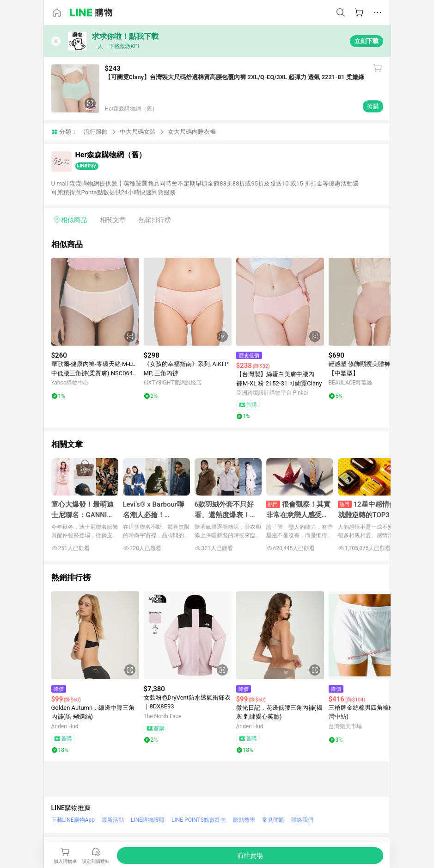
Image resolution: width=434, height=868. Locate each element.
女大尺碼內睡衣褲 (192, 132)
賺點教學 (244, 820)
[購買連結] (250, 856)
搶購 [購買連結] (373, 106)
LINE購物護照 (148, 820)
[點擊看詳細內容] (95, 302)
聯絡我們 (302, 820)
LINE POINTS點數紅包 (199, 820)
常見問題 (273, 820)
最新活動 (113, 820)
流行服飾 (96, 132)
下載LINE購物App (73, 820)
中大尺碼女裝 (138, 132)
